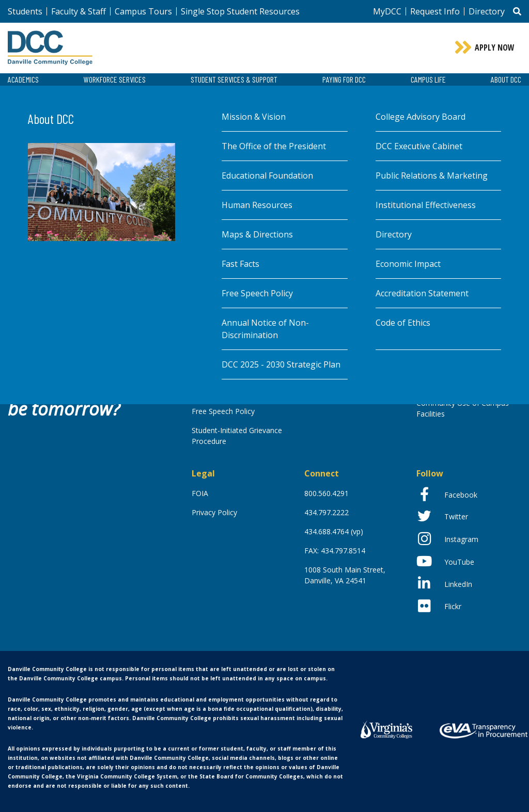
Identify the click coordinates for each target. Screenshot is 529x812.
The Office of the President (274, 146)
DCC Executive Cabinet (419, 146)
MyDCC (387, 11)
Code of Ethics (403, 323)
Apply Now (495, 47)
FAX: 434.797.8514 (335, 551)
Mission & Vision (254, 117)
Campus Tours (143, 11)
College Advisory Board (421, 117)
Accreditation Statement (422, 293)
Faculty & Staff (79, 11)
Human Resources (257, 205)
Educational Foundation (267, 176)
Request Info (435, 11)
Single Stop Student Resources (240, 11)
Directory (487, 11)
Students (25, 11)
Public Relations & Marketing (432, 176)
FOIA (200, 493)
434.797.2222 (326, 512)
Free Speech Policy (257, 293)
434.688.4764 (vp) (334, 531)
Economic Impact (408, 264)
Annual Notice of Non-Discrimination (265, 329)
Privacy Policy (214, 512)
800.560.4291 (326, 493)
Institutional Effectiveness (426, 205)
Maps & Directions (257, 234)
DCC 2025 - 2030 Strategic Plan (281, 364)
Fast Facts (240, 264)
